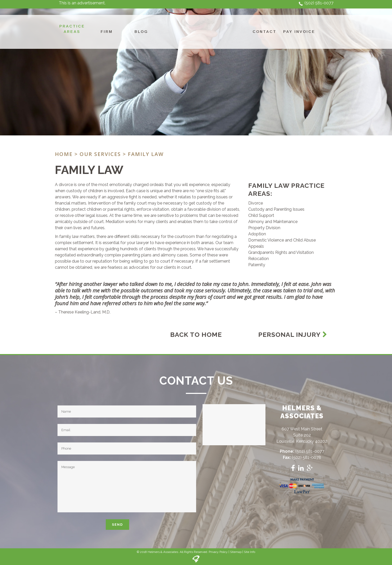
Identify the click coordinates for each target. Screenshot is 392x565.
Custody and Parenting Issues (276, 209)
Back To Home (196, 335)
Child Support (261, 215)
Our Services (100, 154)
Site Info (250, 552)
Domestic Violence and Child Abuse (282, 240)
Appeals (256, 246)
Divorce (256, 203)
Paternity (257, 265)
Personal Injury (293, 335)
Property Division (264, 228)
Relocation (259, 259)
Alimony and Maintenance (273, 222)
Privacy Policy (218, 552)
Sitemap (236, 552)
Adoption (257, 234)
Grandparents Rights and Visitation (281, 252)
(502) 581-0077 (319, 3)
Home (64, 154)
